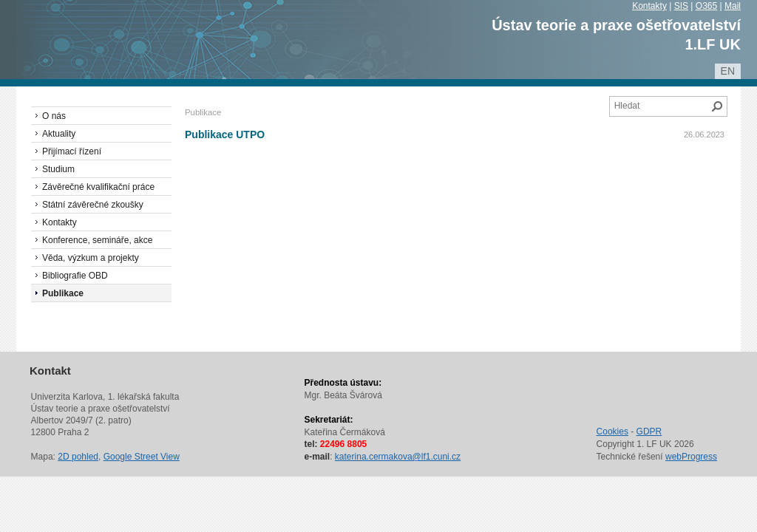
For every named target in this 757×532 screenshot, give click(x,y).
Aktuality (59, 134)
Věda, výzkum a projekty (91, 258)
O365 (706, 6)
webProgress (691, 457)
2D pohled (78, 457)
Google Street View (142, 457)
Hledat (717, 106)
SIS (681, 6)
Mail (733, 6)
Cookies (612, 432)
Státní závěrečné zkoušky (93, 205)
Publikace (63, 293)
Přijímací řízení (72, 151)
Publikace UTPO (225, 134)
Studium (58, 169)
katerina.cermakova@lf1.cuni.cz (398, 457)
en (728, 71)
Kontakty (649, 6)
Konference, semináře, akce (97, 240)
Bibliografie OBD (75, 276)
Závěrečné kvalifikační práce (98, 187)
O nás (54, 116)
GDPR (649, 432)
